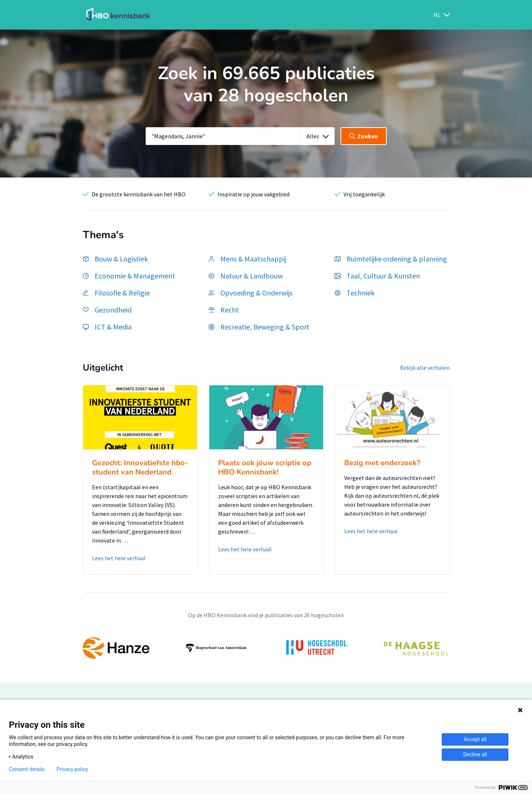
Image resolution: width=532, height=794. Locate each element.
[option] (266, 648)
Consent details (27, 769)
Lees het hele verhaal (119, 558)
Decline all (475, 754)
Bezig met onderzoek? (382, 463)
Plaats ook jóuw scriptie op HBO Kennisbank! (265, 467)
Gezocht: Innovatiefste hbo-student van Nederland (140, 467)
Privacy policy (72, 769)
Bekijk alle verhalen (425, 368)
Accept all (475, 739)
